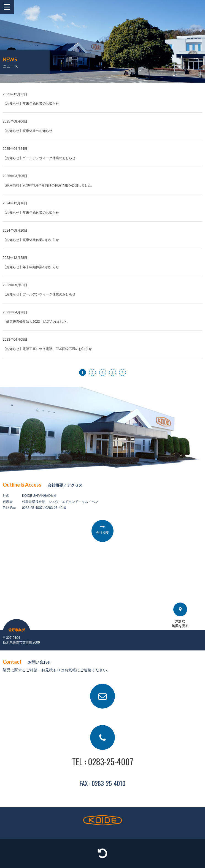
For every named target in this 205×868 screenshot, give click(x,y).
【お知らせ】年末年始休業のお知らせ (31, 104)
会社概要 (102, 533)
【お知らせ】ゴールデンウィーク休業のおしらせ (39, 158)
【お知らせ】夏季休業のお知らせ (28, 131)
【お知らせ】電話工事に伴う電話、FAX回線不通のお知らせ (47, 349)
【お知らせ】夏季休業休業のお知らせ (31, 240)
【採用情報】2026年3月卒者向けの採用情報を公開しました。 (49, 185)
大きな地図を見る (180, 615)
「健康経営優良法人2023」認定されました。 (36, 322)
